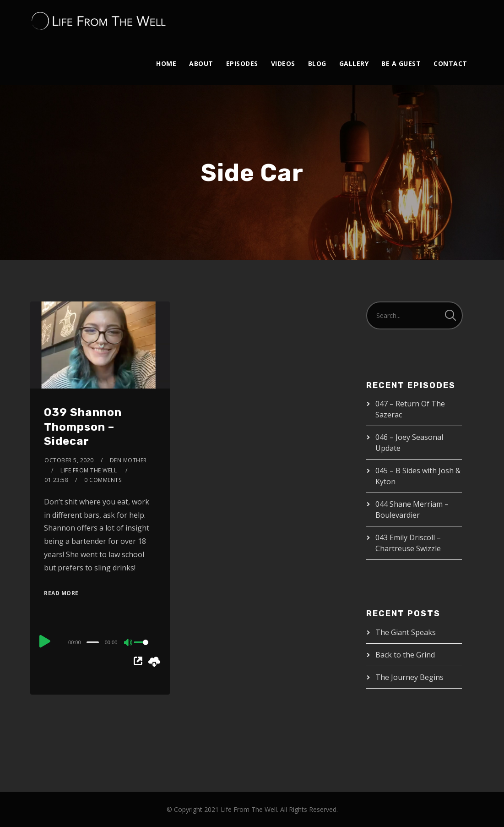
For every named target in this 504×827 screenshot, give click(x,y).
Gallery (354, 63)
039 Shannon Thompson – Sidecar (83, 427)
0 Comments (103, 480)
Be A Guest (401, 63)
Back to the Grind (405, 655)
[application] (100, 642)
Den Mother (128, 460)
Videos (283, 63)
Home (166, 63)
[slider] (93, 642)
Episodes (242, 63)
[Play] (45, 641)
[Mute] (129, 643)
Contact (450, 63)
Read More (61, 593)
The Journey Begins (409, 677)
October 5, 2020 (69, 460)
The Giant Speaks (406, 632)
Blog (317, 63)
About (201, 63)
